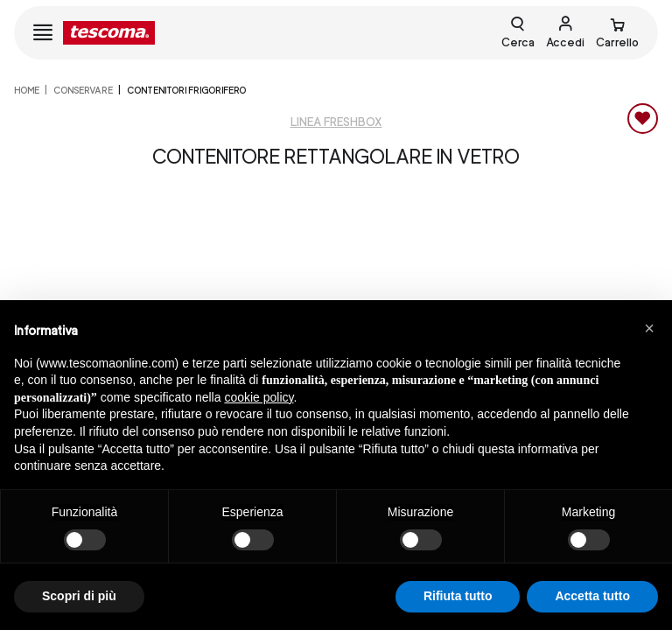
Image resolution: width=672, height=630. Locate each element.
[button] (649, 328)
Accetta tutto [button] (592, 596)
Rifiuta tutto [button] (458, 596)
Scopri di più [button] (79, 596)
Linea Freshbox (336, 122)
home (27, 90)
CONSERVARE (83, 90)
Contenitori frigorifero (186, 90)
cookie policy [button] (259, 397)
